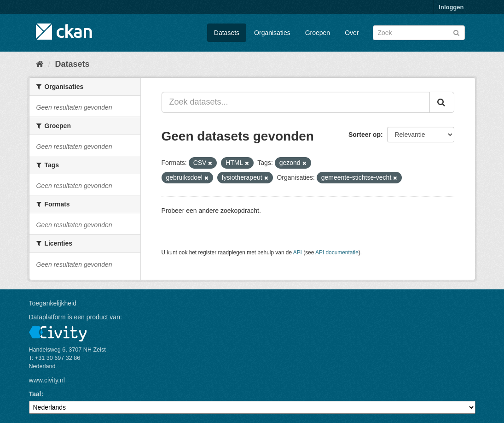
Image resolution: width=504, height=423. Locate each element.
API (298, 253)
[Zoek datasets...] (296, 102)
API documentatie (337, 253)
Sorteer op (365, 135)
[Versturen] (456, 32)
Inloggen (451, 7)
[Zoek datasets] (419, 33)
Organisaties (272, 33)
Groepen (318, 33)
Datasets (227, 33)
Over (352, 33)
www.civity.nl (47, 380)
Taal (35, 394)
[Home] (40, 64)
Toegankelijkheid (53, 303)
